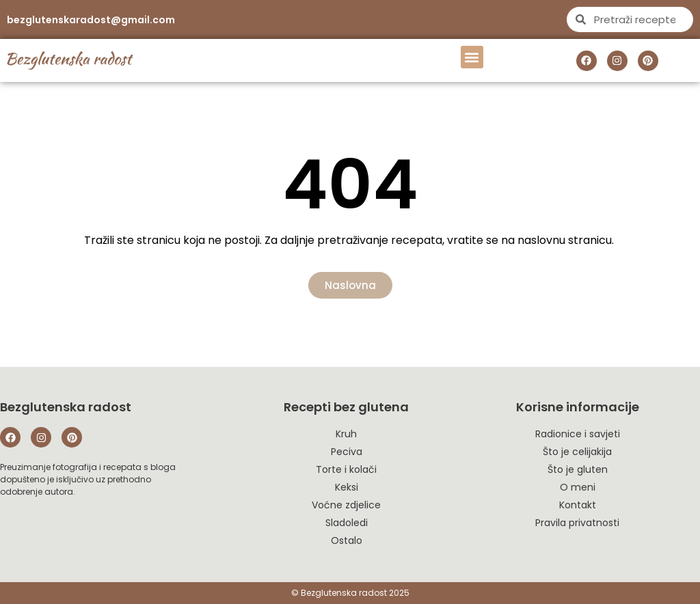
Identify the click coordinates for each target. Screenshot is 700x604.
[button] (472, 57)
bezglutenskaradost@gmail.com (91, 20)
